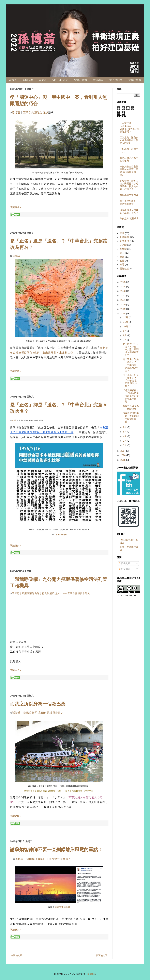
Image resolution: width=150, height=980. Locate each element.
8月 (125, 335)
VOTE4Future (60, 80)
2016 (123, 455)
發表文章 (124, 563)
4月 (125, 436)
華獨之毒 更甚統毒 (129, 219)
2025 (123, 282)
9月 (125, 331)
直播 (122, 261)
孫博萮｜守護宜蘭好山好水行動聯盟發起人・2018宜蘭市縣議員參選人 (51, 593)
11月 (126, 322)
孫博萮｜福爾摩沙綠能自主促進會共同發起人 (43, 859)
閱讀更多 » (16, 207)
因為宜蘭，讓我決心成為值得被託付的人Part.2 (129, 140)
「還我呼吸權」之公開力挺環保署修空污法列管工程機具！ (131, 396)
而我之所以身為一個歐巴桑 (38, 704)
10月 (126, 326)
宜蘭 (122, 233)
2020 (123, 305)
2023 (123, 291)
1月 (125, 445)
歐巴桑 (64, 786)
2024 (123, 287)
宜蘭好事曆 (135, 80)
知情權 (123, 249)
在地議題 (98, 80)
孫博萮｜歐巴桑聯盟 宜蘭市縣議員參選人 (38, 713)
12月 (126, 317)
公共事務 (124, 241)
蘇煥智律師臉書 (62, 907)
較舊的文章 (102, 955)
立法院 (123, 245)
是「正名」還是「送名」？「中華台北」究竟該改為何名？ (131, 365)
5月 (125, 432)
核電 (122, 265)
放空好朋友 (116, 80)
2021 (123, 300)
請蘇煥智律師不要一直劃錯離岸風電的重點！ (56, 850)
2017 (123, 451)
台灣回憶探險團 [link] (61, 535)
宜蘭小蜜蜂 (81, 80)
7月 (125, 340)
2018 (123, 314)
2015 (123, 460)
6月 (125, 427)
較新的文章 (17, 955)
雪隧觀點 (124, 269)
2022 (123, 296)
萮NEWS (28, 80)
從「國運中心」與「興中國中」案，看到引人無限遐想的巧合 (131, 349)
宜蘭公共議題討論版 (36, 112)
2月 (125, 441)
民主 (122, 253)
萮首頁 (13, 80)
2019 (123, 309)
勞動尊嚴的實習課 (129, 195)
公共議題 (124, 237)
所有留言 (124, 569)
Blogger (91, 974)
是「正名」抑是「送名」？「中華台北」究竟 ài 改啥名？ (131, 380)
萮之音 (43, 80)
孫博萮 (16, 112)
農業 (122, 257)
